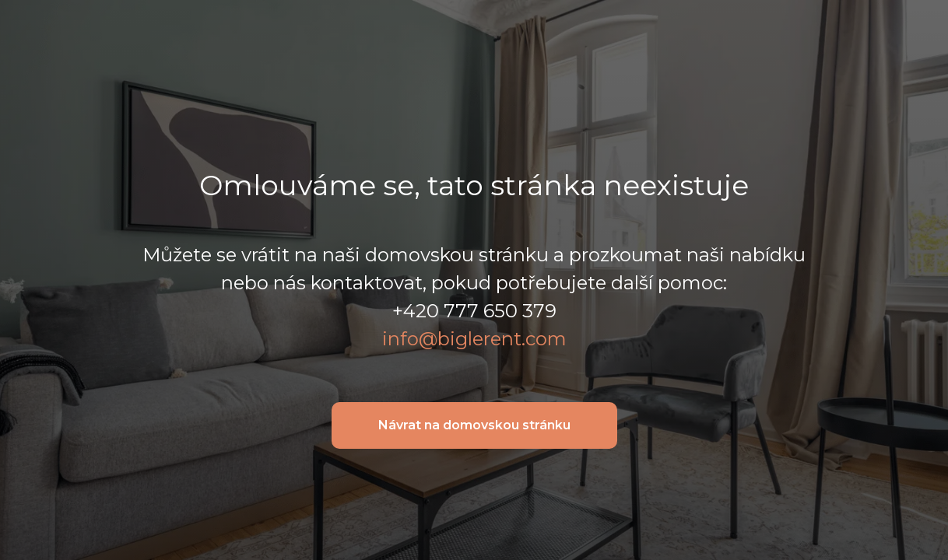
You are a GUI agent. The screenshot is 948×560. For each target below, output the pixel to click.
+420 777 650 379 (474, 311)
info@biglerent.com (474, 339)
